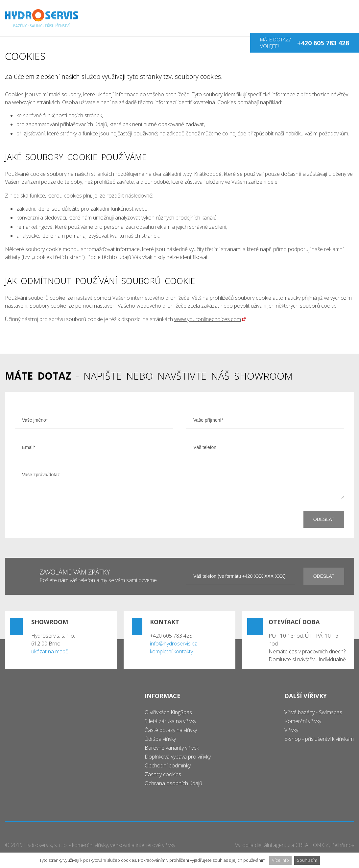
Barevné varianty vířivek (172, 748)
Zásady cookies (163, 774)
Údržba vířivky (160, 739)
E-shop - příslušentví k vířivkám (319, 739)
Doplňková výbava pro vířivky (178, 757)
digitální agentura (275, 845)
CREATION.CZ (312, 845)
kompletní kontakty (171, 651)
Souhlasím (307, 860)
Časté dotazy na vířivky (171, 730)
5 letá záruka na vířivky (170, 721)
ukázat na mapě (50, 651)
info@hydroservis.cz (173, 644)
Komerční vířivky (303, 721)
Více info (280, 860)
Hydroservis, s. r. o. (46, 845)
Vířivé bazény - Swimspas (313, 712)
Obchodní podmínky (168, 765)
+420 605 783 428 (323, 43)
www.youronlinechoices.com (208, 319)
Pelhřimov (343, 845)
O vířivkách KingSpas (168, 712)
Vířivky (291, 730)
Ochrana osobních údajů (173, 783)
